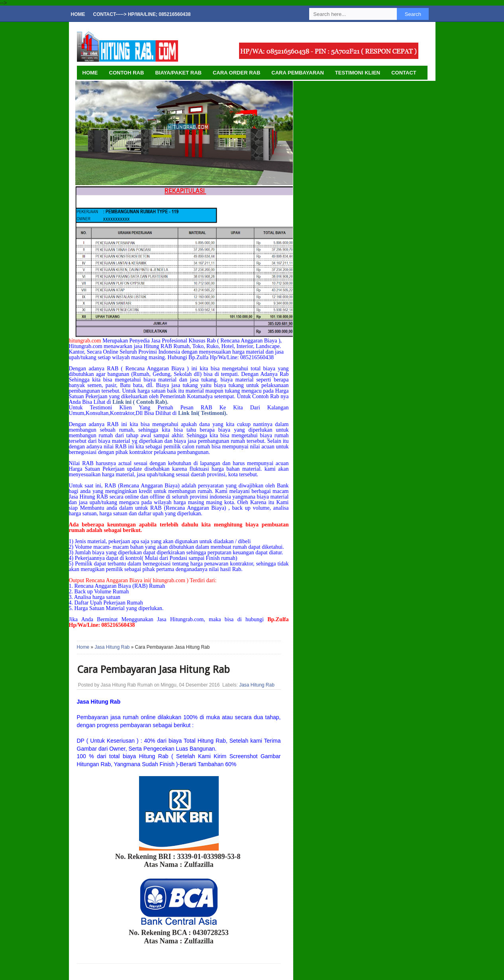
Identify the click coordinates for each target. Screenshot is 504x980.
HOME (90, 73)
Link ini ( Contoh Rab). (140, 402)
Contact (404, 73)
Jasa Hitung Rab (112, 647)
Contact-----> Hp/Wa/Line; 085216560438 (142, 14)
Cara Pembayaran (297, 73)
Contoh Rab (127, 73)
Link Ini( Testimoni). (203, 413)
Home (78, 14)
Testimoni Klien (358, 73)
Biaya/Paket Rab (178, 73)
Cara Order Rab (236, 73)
